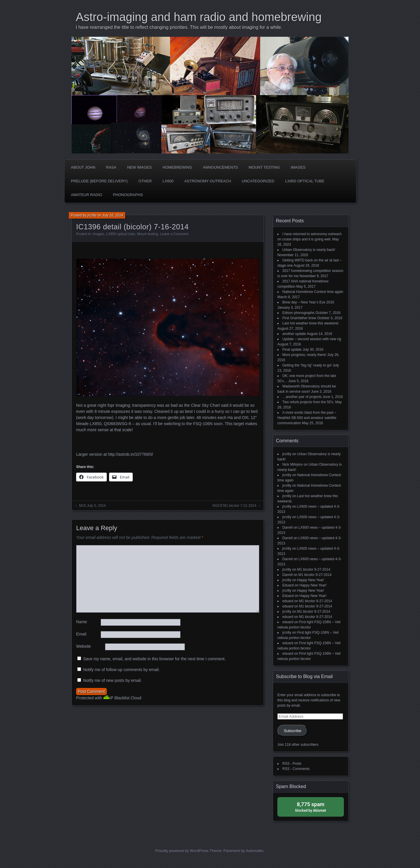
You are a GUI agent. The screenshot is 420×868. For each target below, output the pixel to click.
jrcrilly (92, 215)
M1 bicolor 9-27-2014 (314, 570)
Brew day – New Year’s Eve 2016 (308, 302)
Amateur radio (86, 195)
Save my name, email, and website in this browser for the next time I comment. (154, 659)
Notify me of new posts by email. (113, 680)
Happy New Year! (311, 580)
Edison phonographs (298, 313)
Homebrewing (177, 167)
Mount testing (264, 167)
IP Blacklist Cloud (126, 698)
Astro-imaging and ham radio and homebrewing (199, 17)
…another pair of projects (302, 397)
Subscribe (293, 731)
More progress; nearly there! (304, 355)
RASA (111, 167)
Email (81, 634)
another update (294, 334)
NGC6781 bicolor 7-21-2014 (235, 506)
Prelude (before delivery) (99, 181)
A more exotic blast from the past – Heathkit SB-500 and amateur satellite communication (307, 418)
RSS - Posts (292, 764)
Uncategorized (258, 181)
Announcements (220, 167)
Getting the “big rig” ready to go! (307, 365)
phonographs (128, 195)
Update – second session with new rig (312, 339)
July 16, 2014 (112, 215)
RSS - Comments (296, 769)
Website (83, 646)
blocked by (311, 807)
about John (83, 167)
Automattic (255, 851)
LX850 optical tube (305, 181)
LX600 (168, 181)
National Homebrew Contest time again (313, 292)
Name (82, 622)
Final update (292, 350)
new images (140, 167)
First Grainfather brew (299, 318)
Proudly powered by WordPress (182, 851)
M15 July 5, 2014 (92, 506)
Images (298, 167)
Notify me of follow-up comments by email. (121, 670)
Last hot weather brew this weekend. (311, 323)
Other (145, 181)
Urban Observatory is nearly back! (309, 250)
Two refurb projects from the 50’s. (308, 402)
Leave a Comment (174, 234)
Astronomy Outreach (208, 181)
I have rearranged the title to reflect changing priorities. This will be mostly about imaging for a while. (179, 27)
